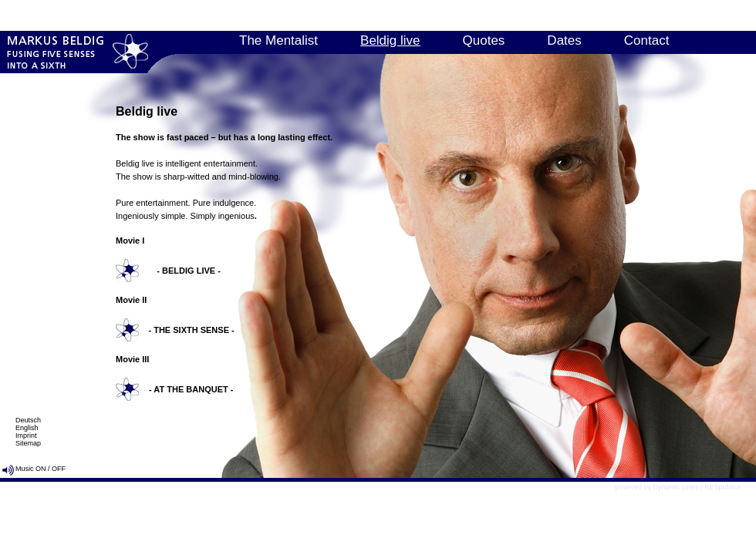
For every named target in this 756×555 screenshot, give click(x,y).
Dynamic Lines (675, 487)
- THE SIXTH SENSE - (191, 330)
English (27, 428)
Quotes (484, 40)
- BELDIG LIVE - (189, 271)
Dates (564, 40)
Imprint (26, 436)
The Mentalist (278, 40)
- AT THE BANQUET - (191, 389)
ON (41, 469)
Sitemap (28, 443)
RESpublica (722, 487)
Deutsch (28, 420)
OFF (59, 469)
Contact (647, 40)
